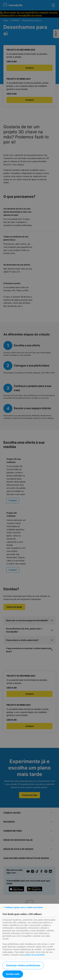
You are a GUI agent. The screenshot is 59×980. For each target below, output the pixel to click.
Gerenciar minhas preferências (23, 965)
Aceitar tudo (13, 974)
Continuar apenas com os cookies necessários (24, 907)
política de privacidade (35, 955)
